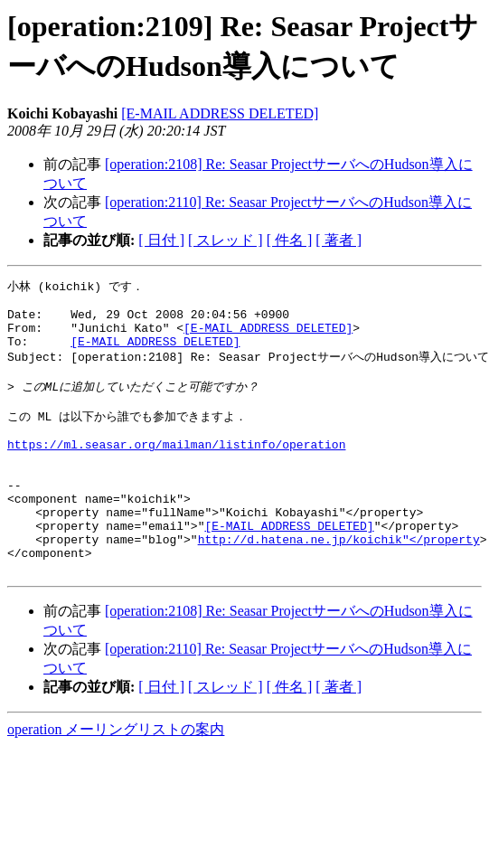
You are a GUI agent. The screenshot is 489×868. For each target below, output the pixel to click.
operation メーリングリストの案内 (116, 779)
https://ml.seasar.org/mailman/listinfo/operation (176, 469)
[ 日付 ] (161, 240)
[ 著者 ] (339, 240)
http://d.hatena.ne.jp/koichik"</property (339, 583)
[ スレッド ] (226, 240)
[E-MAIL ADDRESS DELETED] (220, 113)
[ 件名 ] (290, 240)
